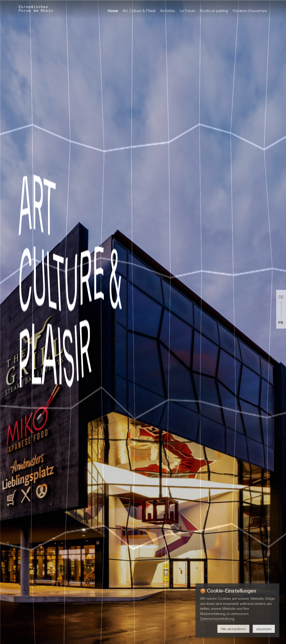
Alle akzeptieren (233, 629)
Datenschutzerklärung (217, 618)
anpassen (264, 629)
